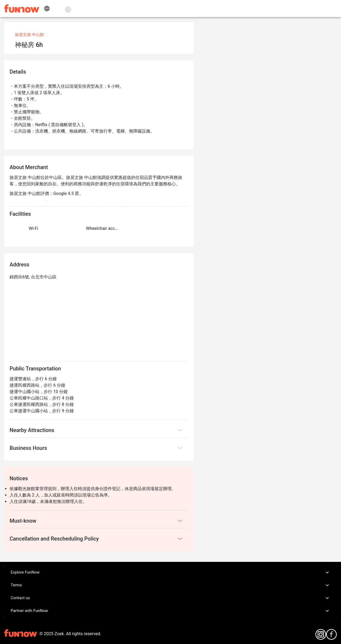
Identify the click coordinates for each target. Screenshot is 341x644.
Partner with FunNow (170, 611)
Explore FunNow (170, 573)
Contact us (170, 598)
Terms (170, 585)
